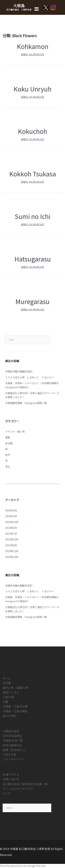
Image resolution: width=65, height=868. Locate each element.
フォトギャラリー (14, 759)
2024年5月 (11, 528)
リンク (7, 793)
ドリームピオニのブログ (18, 789)
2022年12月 (12, 539)
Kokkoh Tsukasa (33, 174)
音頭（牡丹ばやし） (15, 750)
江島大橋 (8, 697)
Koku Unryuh (32, 89)
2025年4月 (11, 510)
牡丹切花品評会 (12, 736)
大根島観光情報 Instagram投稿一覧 (26, 403)
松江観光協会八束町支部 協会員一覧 (25, 784)
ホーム (7, 678)
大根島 (19, 6)
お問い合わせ (11, 779)
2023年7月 (11, 534)
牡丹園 (7, 683)
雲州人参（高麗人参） (16, 688)
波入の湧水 (10, 716)
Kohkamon (33, 46)
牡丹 (8, 455)
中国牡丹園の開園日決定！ (20, 371)
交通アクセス (11, 774)
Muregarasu (32, 301)
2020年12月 (12, 551)
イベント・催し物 (15, 432)
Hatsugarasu (33, 259)
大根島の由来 (11, 731)
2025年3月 (11, 516)
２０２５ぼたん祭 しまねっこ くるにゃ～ (29, 377)
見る (8, 466)
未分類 (9, 443)
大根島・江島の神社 (15, 711)
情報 (8, 437)
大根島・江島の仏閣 (15, 706)
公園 (5, 702)
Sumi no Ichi (33, 216)
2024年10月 (12, 522)
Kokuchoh (32, 131)
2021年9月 (11, 545)
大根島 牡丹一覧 (13, 740)
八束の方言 (10, 754)
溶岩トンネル (11, 692)
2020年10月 (12, 557)
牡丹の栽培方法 (12, 745)
